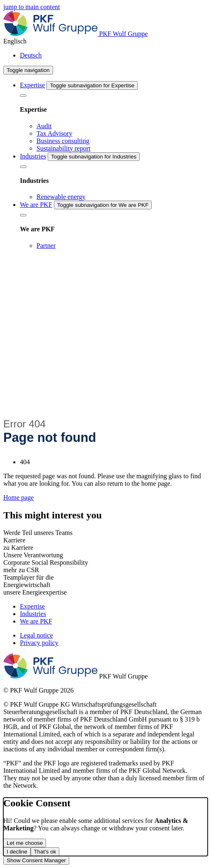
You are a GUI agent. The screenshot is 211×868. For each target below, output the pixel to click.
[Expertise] (23, 96)
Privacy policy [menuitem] (39, 643)
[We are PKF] (23, 215)
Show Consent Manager (36, 860)
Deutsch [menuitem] (31, 55)
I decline (17, 852)
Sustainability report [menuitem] (63, 148)
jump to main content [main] (32, 7)
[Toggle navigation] (28, 70)
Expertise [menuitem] (32, 85)
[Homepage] (75, 34)
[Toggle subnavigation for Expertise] (92, 85)
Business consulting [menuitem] (63, 141)
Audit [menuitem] (44, 126)
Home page (18, 498)
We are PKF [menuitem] (36, 205)
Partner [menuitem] (46, 246)
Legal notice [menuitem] (36, 635)
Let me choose (25, 843)
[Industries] (23, 167)
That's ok (45, 852)
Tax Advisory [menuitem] (54, 133)
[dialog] (105, 827)
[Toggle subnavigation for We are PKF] (103, 205)
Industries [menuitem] (33, 156)
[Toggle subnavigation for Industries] (94, 157)
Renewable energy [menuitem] (61, 197)
